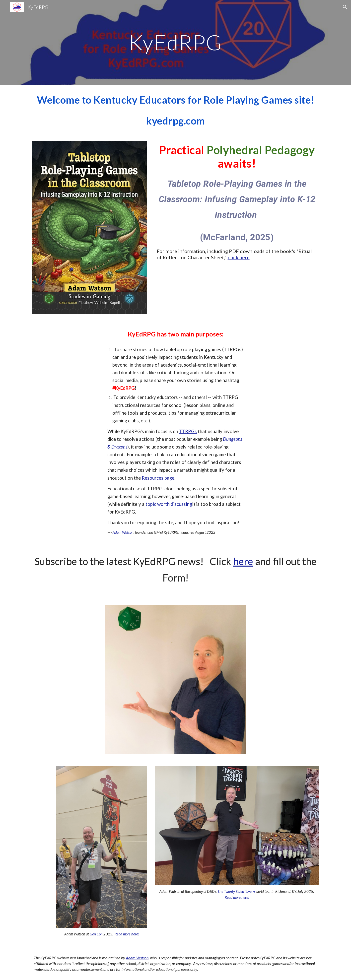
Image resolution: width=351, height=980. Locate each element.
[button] (345, 7)
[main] (175, 42)
